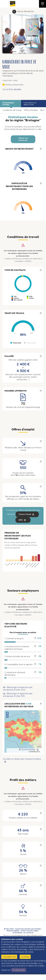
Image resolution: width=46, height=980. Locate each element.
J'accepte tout (9, 957)
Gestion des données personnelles (28, 929)
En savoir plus (19, 970)
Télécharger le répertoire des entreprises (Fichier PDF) (18, 695)
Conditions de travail (12, 110)
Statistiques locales (8, 104)
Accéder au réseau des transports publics (22, 759)
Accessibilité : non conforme (23, 933)
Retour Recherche (26, 11)
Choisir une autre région (30, 931)
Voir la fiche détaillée (12, 89)
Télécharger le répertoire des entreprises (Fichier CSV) (18, 689)
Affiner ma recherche (23, 139)
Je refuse (25, 957)
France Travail (25, 514)
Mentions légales (13, 931)
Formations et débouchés (30, 104)
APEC (21, 520)
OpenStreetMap (28, 749)
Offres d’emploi (31, 110)
